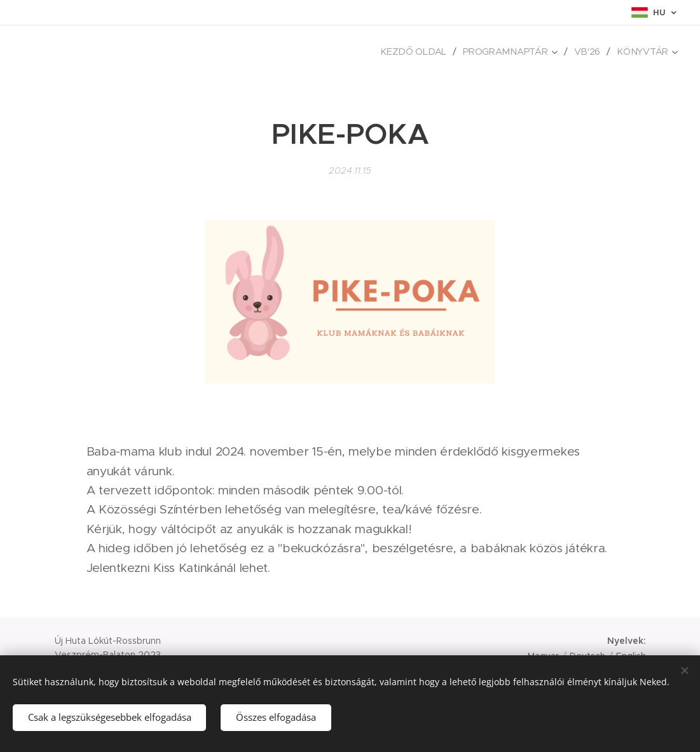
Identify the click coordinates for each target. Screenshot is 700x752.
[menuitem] (422, 52)
